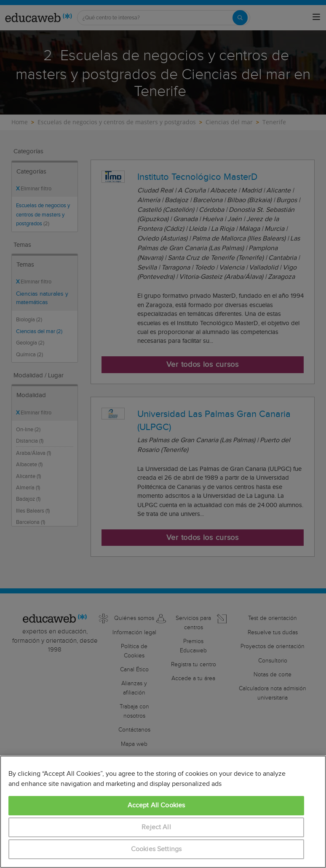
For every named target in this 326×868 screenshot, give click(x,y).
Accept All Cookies (156, 805)
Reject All (156, 827)
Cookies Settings (156, 849)
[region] (163, 812)
